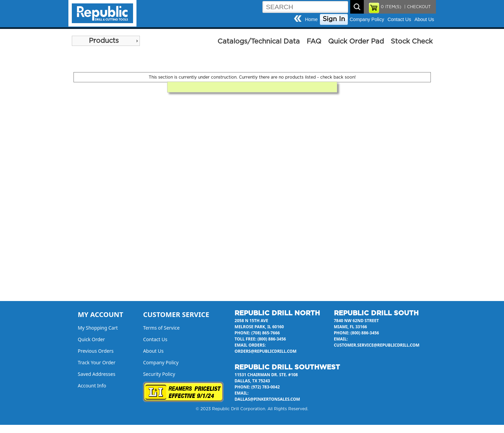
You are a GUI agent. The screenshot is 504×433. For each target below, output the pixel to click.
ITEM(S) (391, 7)
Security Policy (159, 374)
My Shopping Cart (98, 328)
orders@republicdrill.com (265, 351)
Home (311, 19)
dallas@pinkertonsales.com (267, 399)
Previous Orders (96, 351)
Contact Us (399, 19)
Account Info (92, 386)
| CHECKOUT (417, 7)
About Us (424, 19)
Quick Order (92, 339)
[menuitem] (106, 41)
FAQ (314, 41)
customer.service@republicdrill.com (377, 345)
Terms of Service (161, 328)
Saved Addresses (97, 374)
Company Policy (367, 19)
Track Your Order (97, 362)
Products (104, 41)
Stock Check (412, 41)
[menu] (106, 41)
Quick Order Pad (356, 41)
